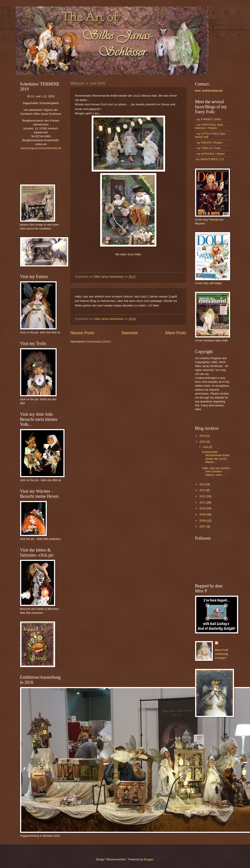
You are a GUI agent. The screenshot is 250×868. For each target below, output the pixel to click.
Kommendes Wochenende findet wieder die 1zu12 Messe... (216, 457)
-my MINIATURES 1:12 (210, 159)
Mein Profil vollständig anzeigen (221, 654)
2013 (203, 490)
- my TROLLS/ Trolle (208, 148)
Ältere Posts (176, 333)
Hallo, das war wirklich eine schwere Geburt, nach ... (216, 471)
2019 (203, 436)
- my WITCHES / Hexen (210, 154)
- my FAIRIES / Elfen (208, 119)
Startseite (129, 333)
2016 (203, 442)
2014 (203, 484)
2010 (203, 508)
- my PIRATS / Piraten (209, 143)
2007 (203, 526)
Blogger (149, 859)
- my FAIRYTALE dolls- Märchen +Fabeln (209, 126)
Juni (206, 447)
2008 (203, 521)
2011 (203, 502)
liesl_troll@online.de (209, 91)
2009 (203, 514)
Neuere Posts (82, 333)
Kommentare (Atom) (98, 342)
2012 (203, 496)
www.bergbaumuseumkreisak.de (41, 148)
